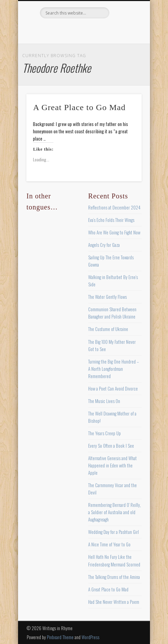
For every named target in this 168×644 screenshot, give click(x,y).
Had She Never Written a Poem (114, 602)
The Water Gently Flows (107, 297)
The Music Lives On (104, 401)
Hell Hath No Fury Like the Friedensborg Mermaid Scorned (114, 560)
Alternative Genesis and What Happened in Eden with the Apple (112, 465)
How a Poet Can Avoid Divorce (113, 388)
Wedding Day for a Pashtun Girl (114, 532)
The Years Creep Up (104, 433)
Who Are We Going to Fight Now (114, 232)
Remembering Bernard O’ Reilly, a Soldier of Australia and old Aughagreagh (115, 512)
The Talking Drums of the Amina (114, 577)
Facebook (54, 30)
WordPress (90, 637)
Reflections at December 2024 (114, 207)
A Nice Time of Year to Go (109, 544)
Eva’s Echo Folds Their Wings (111, 220)
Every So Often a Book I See (111, 446)
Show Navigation (125, 62)
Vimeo (97, 30)
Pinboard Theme (60, 637)
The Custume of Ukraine (108, 329)
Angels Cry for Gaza (104, 245)
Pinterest (83, 30)
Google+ (111, 30)
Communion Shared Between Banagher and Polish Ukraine (112, 313)
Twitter (69, 30)
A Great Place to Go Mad (79, 107)
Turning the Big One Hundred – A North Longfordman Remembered (114, 369)
